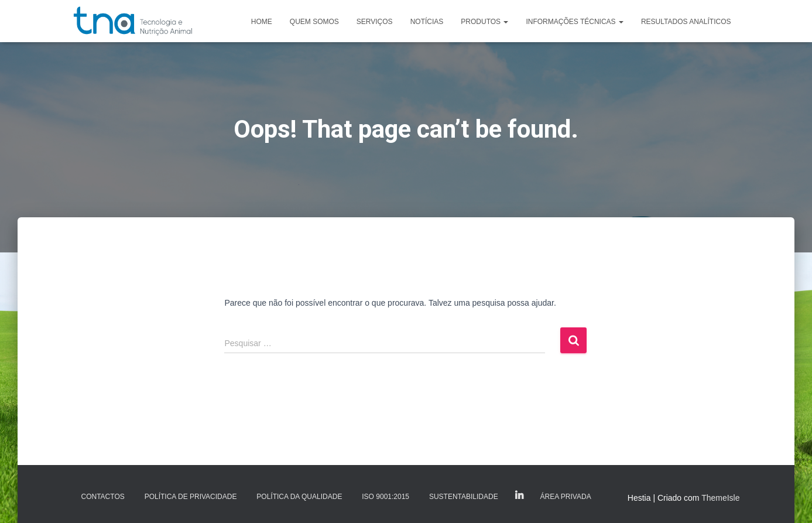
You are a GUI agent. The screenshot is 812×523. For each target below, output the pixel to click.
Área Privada (566, 497)
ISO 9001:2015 (386, 497)
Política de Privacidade (191, 497)
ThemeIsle (720, 498)
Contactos (103, 497)
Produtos (484, 22)
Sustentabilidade (464, 497)
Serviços (375, 22)
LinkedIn (519, 496)
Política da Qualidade (299, 497)
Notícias (427, 22)
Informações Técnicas (574, 22)
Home (262, 22)
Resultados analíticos (686, 22)
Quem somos (314, 22)
